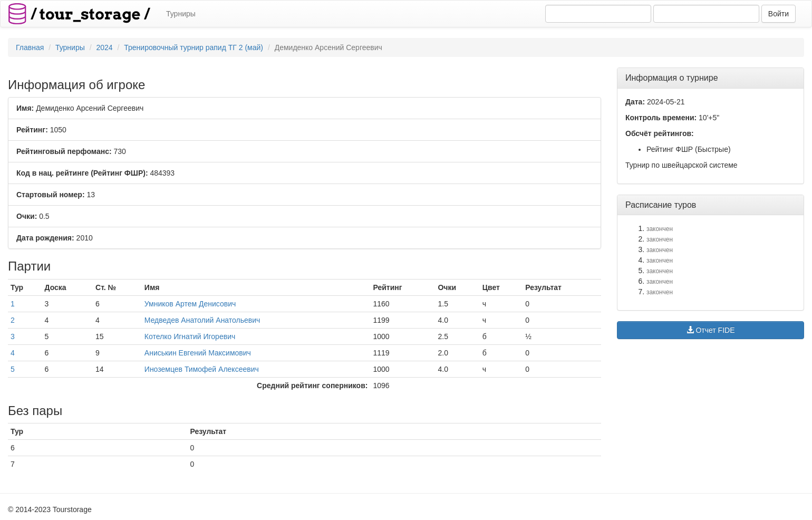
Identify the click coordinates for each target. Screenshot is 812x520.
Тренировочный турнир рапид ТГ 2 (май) (194, 47)
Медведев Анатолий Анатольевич (202, 320)
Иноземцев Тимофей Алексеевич (202, 369)
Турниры (181, 14)
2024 (104, 47)
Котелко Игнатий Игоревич (190, 336)
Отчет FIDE (711, 330)
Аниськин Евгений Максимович (198, 353)
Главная (30, 47)
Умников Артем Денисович (190, 304)
